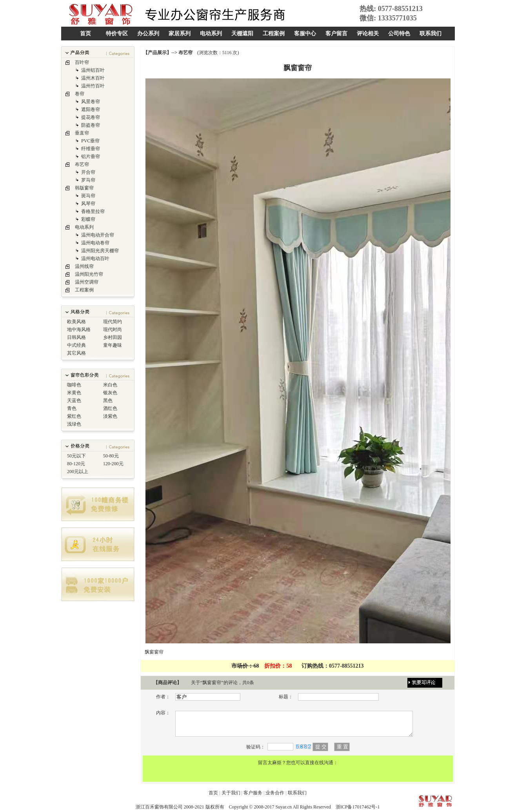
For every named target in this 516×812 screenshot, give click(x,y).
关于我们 (231, 793)
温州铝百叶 (93, 70)
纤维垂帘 (91, 149)
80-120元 (76, 464)
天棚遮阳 (242, 34)
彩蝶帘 (88, 219)
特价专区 (117, 34)
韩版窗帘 (84, 188)
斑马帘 (88, 196)
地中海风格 (79, 330)
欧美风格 (76, 322)
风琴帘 (88, 204)
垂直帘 (82, 133)
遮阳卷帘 (91, 109)
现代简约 (113, 322)
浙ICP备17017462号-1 (358, 807)
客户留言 (336, 34)
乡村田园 (113, 337)
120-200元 (113, 464)
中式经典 (76, 345)
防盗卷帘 (91, 125)
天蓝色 (74, 401)
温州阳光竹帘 (89, 274)
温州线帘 (84, 266)
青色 (72, 408)
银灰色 (110, 393)
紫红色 (74, 416)
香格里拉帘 (93, 211)
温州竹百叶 (93, 86)
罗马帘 (88, 180)
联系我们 (431, 34)
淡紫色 (110, 416)
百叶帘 (82, 62)
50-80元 (111, 456)
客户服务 (253, 793)
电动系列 (211, 34)
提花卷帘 (91, 117)
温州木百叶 (93, 78)
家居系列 (180, 34)
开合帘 (88, 172)
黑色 (108, 401)
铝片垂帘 (91, 157)
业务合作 (275, 793)
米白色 (110, 385)
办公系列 (148, 34)
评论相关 (368, 34)
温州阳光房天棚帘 (100, 251)
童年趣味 (113, 345)
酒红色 (110, 408)
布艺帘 (82, 164)
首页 (85, 34)
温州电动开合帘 (98, 235)
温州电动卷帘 (95, 243)
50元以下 (76, 456)
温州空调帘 (87, 282)
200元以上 (78, 472)
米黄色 (74, 393)
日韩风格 (76, 337)
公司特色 (399, 34)
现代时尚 (113, 330)
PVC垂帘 (90, 141)
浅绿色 (74, 424)
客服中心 (305, 34)
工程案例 (274, 34)
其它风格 (76, 353)
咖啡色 (74, 385)
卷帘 (80, 94)
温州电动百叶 (95, 259)
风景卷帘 (91, 102)
